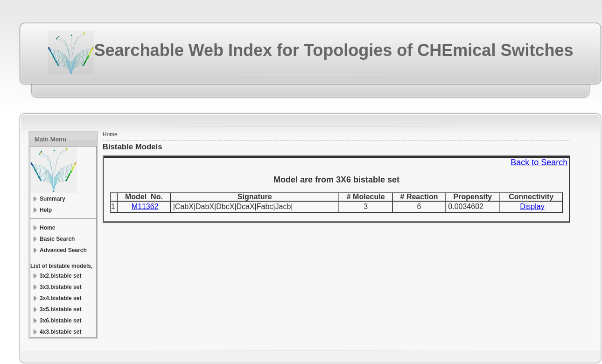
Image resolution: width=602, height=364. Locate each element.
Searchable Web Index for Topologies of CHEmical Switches (334, 50)
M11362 (145, 206)
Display (532, 206)
